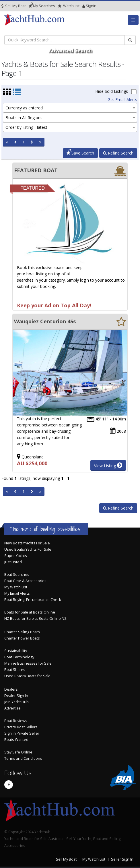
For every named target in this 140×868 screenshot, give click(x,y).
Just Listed (13, 562)
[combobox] (70, 108)
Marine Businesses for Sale (28, 663)
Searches (42, 6)
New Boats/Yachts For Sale (27, 543)
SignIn (84, 6)
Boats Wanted (16, 740)
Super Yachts (16, 556)
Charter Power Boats (22, 638)
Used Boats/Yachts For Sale (28, 549)
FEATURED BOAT (36, 170)
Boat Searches (17, 575)
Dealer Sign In (16, 696)
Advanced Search (70, 50)
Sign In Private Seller (22, 733)
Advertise (12, 708)
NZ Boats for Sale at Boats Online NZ (35, 619)
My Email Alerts (17, 593)
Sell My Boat (14, 6)
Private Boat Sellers (21, 727)
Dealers (11, 689)
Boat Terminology (19, 657)
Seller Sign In (122, 859)
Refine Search (118, 153)
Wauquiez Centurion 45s (45, 321)
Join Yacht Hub (16, 702)
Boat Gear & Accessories (25, 581)
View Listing (108, 465)
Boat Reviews (16, 721)
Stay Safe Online (18, 752)
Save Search (80, 153)
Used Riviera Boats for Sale (27, 676)
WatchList (69, 6)
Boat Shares (15, 670)
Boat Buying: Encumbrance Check (33, 600)
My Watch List (16, 587)
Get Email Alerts (122, 100)
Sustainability (16, 651)
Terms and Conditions (23, 758)
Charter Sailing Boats (22, 632)
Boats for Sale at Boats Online (30, 612)
